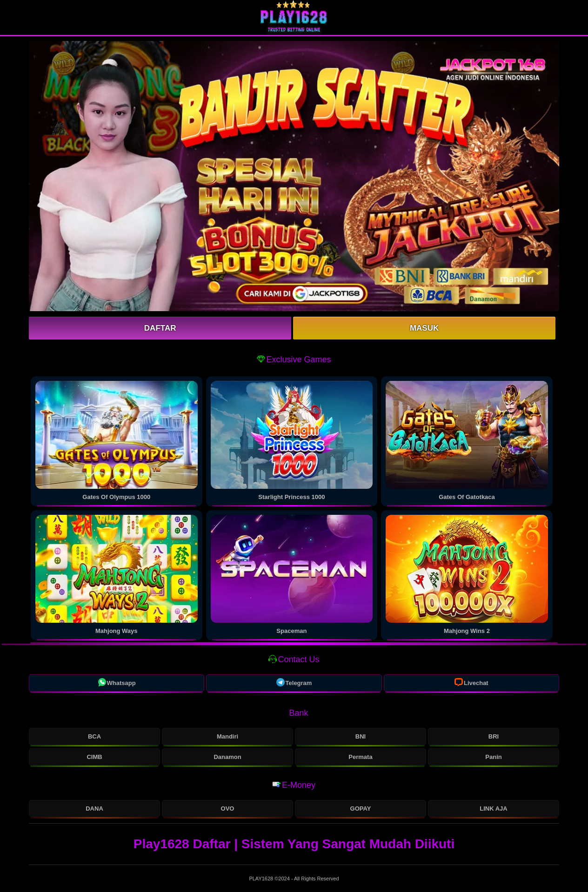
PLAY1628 (262, 879)
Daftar (160, 328)
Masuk (424, 328)
